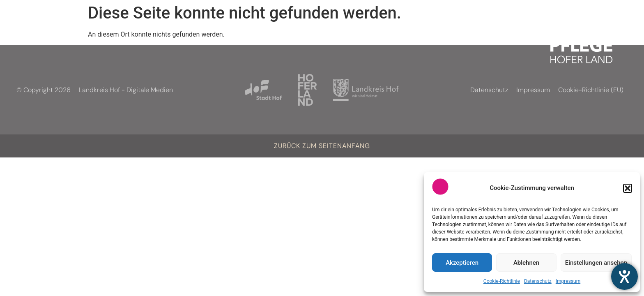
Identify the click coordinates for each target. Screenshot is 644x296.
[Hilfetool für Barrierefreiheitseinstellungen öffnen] (624, 276)
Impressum (568, 281)
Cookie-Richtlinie (502, 281)
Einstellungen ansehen (596, 263)
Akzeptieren (462, 263)
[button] (628, 188)
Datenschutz (538, 281)
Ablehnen (526, 263)
